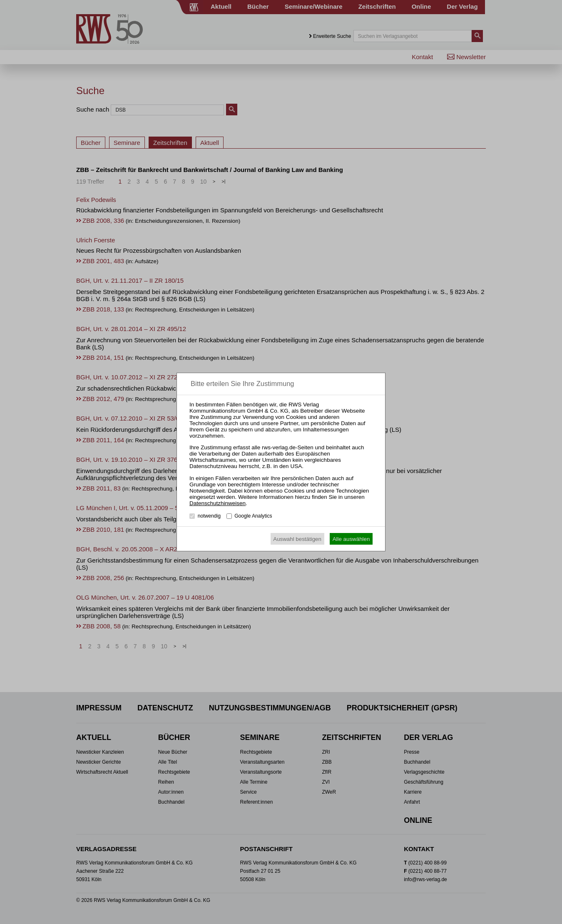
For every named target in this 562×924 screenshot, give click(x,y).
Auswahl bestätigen (297, 539)
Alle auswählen (351, 539)
